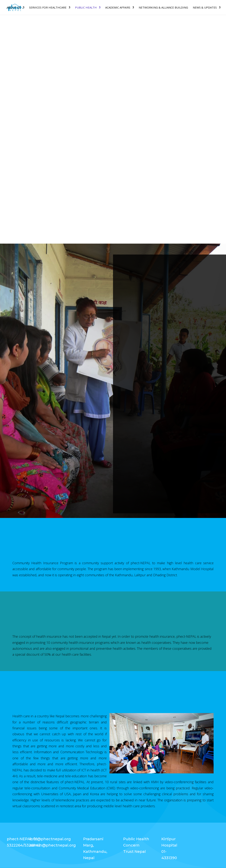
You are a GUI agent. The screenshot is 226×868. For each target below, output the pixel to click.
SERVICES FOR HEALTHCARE (48, 8)
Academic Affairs (118, 8)
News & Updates (205, 8)
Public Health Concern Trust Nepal (136, 845)
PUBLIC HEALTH (86, 8)
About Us (14, 8)
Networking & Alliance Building (163, 8)
